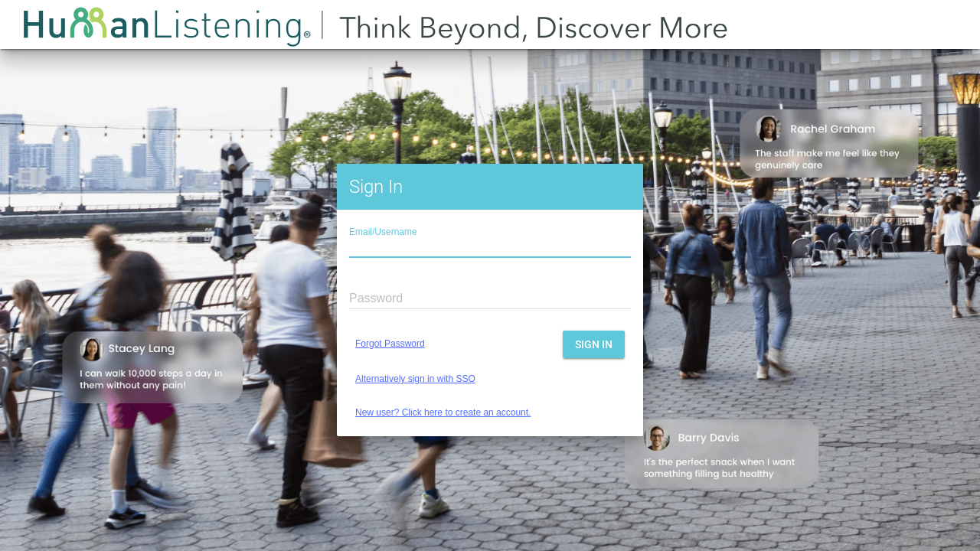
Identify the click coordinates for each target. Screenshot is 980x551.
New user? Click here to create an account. (443, 412)
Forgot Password (390, 344)
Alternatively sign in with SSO (415, 379)
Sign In (594, 344)
